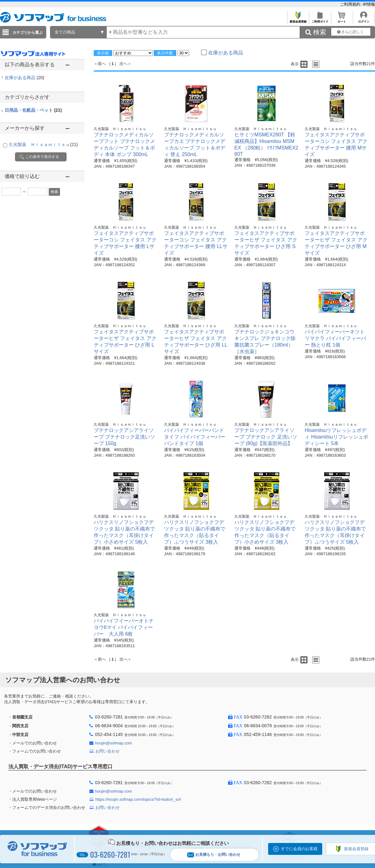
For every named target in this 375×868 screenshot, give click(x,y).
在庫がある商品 (25, 78)
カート (342, 20)
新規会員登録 (298, 20)
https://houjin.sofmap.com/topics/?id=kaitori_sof (138, 799)
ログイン (364, 20)
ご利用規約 (351, 4)
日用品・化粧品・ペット (33, 110)
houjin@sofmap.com (114, 743)
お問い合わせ (107, 751)
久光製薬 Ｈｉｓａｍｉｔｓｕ (43, 145)
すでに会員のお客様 (299, 849)
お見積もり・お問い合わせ (214, 855)
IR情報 (369, 4)
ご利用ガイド (320, 20)
